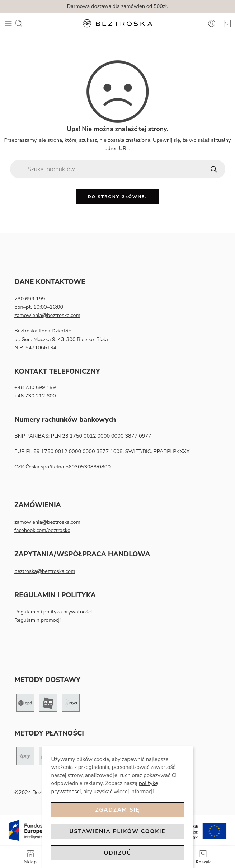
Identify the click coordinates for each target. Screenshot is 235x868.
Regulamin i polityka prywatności (53, 612)
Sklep (30, 857)
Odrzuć (118, 853)
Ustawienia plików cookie (118, 831)
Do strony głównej (117, 197)
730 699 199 (30, 299)
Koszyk (203, 857)
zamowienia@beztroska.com (47, 315)
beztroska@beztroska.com (45, 571)
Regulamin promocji (37, 620)
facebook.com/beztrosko (42, 530)
